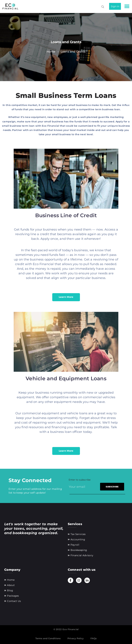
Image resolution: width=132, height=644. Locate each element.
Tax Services (78, 534)
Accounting (78, 539)
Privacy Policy (76, 638)
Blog (10, 590)
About (11, 585)
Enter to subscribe (80, 480)
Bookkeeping (79, 550)
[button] (126, 7)
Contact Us (14, 601)
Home (11, 580)
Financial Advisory (82, 555)
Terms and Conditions (48, 638)
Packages (13, 596)
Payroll (75, 545)
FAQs (94, 638)
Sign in (115, 6)
